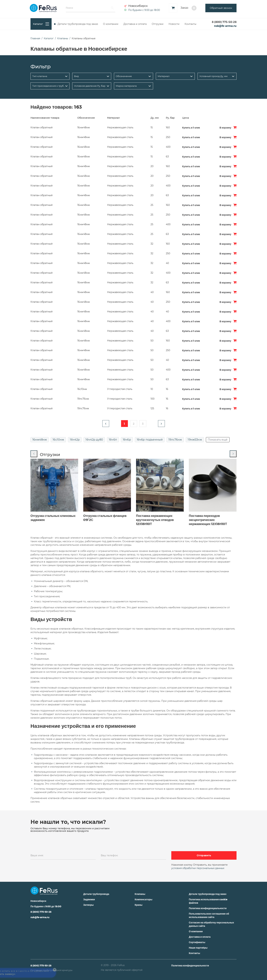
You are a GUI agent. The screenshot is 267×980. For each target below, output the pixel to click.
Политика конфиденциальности (208, 908)
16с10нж (58, 440)
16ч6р (127, 440)
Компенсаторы (143, 899)
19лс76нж (175, 440)
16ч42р (75, 440)
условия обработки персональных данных (198, 868)
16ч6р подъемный (150, 440)
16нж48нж (40, 440)
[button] (106, 424)
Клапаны (140, 894)
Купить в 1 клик (191, 128)
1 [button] (124, 424)
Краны (139, 905)
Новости (174, 24)
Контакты (190, 24)
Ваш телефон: (109, 855)
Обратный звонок (221, 8)
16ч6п (113, 440)
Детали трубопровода (96, 894)
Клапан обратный (42, 127)
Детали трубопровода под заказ (78, 24)
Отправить (204, 855)
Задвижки (89, 899)
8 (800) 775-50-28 (224, 22)
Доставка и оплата (135, 24)
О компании (111, 24)
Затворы (88, 905)
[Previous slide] (34, 454)
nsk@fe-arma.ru (225, 26)
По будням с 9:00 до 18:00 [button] (144, 10)
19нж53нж (195, 440)
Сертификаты (197, 942)
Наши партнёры (198, 948)
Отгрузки (158, 24)
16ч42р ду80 (94, 440)
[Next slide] (233, 454)
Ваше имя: (37, 855)
